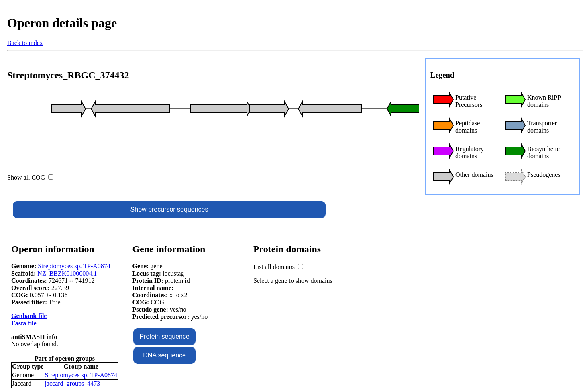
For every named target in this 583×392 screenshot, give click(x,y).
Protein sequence (164, 336)
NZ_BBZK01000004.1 (67, 273)
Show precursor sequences (169, 209)
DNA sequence (164, 355)
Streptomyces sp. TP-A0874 (74, 266)
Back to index (25, 43)
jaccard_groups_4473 (72, 383)
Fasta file (24, 323)
